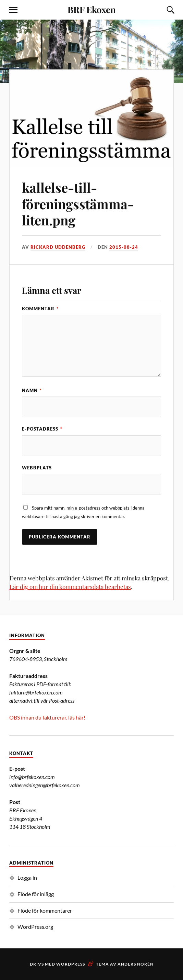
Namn (32, 390)
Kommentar (40, 309)
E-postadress (42, 429)
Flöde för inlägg (36, 894)
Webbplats (37, 468)
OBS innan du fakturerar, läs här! (47, 717)
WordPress (71, 964)
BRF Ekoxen (92, 9)
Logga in (27, 877)
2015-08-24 (124, 247)
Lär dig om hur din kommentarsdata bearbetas (70, 587)
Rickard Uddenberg (58, 247)
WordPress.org (35, 927)
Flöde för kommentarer (45, 910)
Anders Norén (136, 964)
